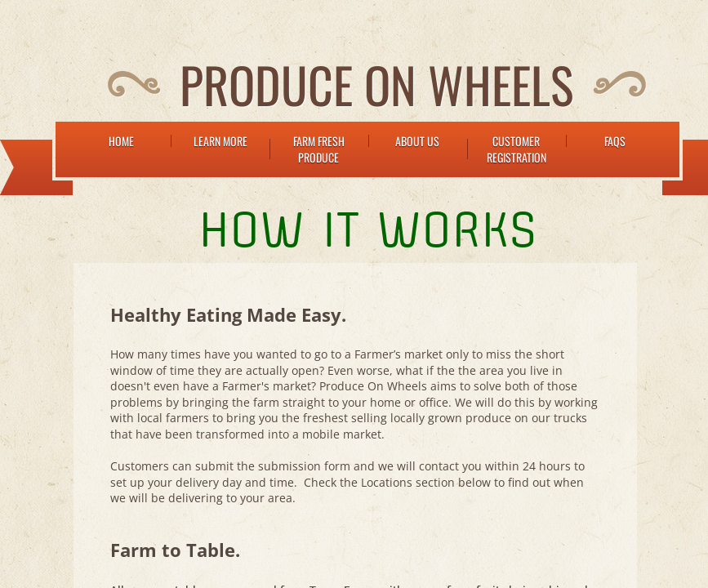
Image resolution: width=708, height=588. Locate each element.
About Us (417, 141)
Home (121, 141)
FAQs (615, 141)
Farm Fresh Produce (319, 149)
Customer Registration (517, 149)
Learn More (220, 141)
